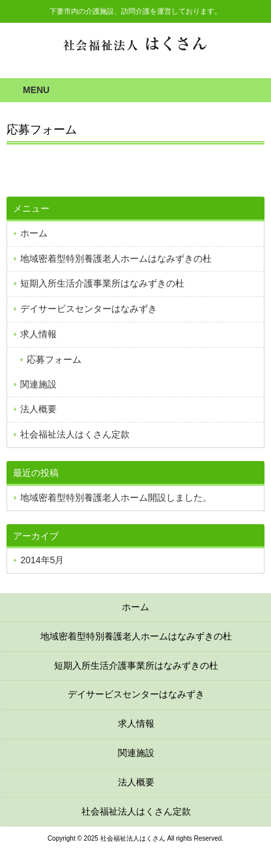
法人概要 (38, 409)
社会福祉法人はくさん (135, 44)
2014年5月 (42, 560)
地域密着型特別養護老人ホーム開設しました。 (116, 497)
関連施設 (38, 384)
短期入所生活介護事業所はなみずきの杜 (102, 283)
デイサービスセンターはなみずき (89, 309)
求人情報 (38, 334)
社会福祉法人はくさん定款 (75, 434)
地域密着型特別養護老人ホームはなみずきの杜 (116, 259)
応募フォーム (54, 359)
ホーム (34, 233)
